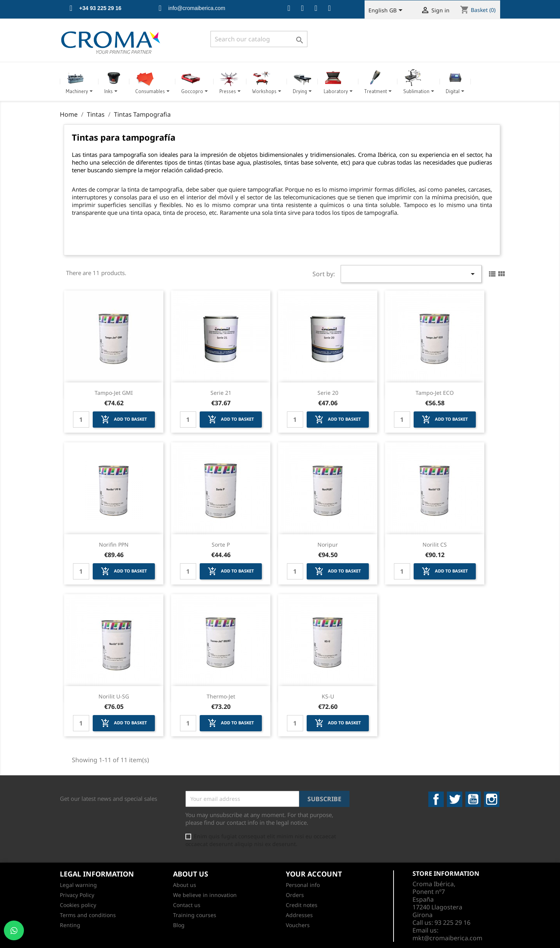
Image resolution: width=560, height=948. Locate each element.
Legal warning (78, 885)
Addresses (299, 915)
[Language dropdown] (387, 11)
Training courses (195, 915)
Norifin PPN (114, 545)
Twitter (455, 799)
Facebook (436, 799)
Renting (70, 925)
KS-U (328, 696)
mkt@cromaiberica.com (447, 938)
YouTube (473, 799)
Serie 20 (328, 393)
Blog (179, 925)
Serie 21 (221, 393)
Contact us (187, 905)
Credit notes (302, 905)
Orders (295, 895)
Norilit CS (435, 545)
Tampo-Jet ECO (435, 393)
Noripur (328, 545)
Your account (314, 874)
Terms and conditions (88, 915)
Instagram (492, 799)
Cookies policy (78, 905)
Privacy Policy (77, 895)
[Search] (259, 39)
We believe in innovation (205, 895)
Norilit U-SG (114, 696)
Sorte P (221, 545)
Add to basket (124, 420)
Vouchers (298, 925)
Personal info (303, 885)
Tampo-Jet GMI (114, 393)
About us (185, 885)
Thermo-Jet (221, 696)
